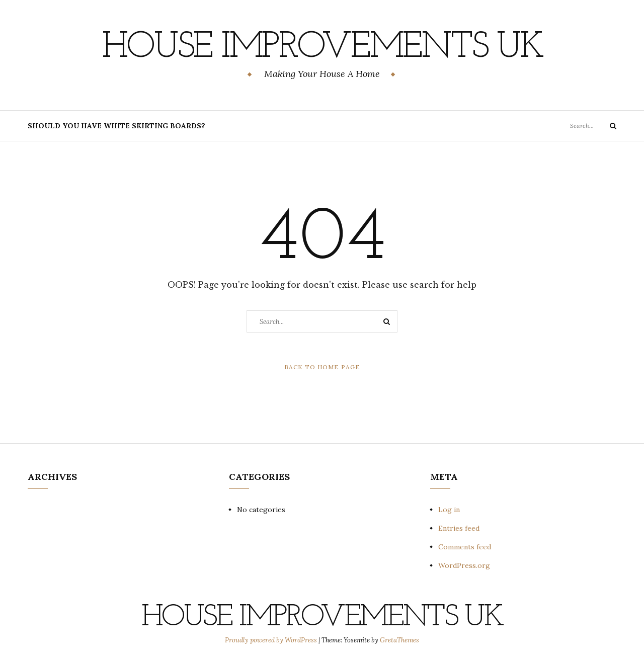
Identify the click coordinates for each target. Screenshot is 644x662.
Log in (449, 510)
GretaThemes (399, 640)
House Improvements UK (322, 48)
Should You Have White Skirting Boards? (116, 126)
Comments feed (465, 547)
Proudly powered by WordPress (272, 640)
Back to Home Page (322, 367)
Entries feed (459, 528)
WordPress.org (464, 565)
